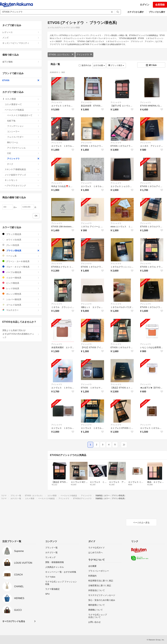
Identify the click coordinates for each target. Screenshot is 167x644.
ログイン (145, 5)
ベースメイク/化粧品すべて (23, 115)
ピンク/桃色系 (21, 283)
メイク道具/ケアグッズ (22, 175)
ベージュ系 (21, 256)
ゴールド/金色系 (21, 305)
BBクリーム (23, 142)
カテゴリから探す (136, 12)
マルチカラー (21, 310)
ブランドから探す (157, 12)
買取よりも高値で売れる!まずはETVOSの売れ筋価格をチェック (21, 334)
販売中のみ (85, 65)
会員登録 (160, 5)
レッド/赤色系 (21, 288)
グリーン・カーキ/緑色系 (21, 261)
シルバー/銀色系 (21, 299)
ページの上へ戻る (141, 523)
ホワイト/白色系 (21, 240)
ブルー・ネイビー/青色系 (21, 267)
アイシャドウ (84, 55)
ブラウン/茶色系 (21, 251)
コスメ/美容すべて (22, 104)
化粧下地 (23, 121)
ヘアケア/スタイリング (22, 186)
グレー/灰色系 (21, 245)
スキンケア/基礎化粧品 (22, 169)
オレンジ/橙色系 (21, 294)
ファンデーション (23, 126)
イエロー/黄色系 (21, 278)
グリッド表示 (116, 65)
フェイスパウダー (23, 137)
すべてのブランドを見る (14, 621)
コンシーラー (23, 131)
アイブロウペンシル (23, 148)
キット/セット (22, 180)
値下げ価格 (21, 62)
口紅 (23, 153)
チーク (23, 164)
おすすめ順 (99, 65)
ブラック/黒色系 (21, 234)
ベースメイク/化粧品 (22, 110)
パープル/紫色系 (21, 272)
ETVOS (21, 80)
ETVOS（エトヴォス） (61, 55)
